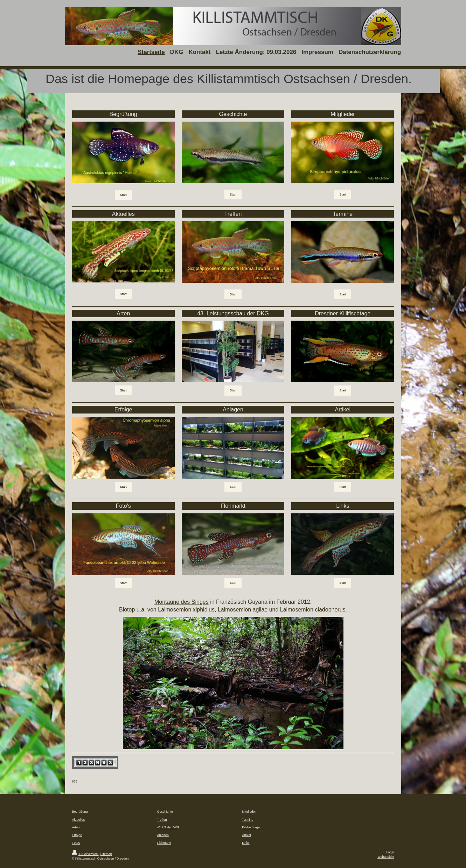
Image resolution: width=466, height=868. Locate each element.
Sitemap (106, 854)
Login (390, 852)
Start (123, 195)
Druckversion (85, 854)
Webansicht (386, 857)
